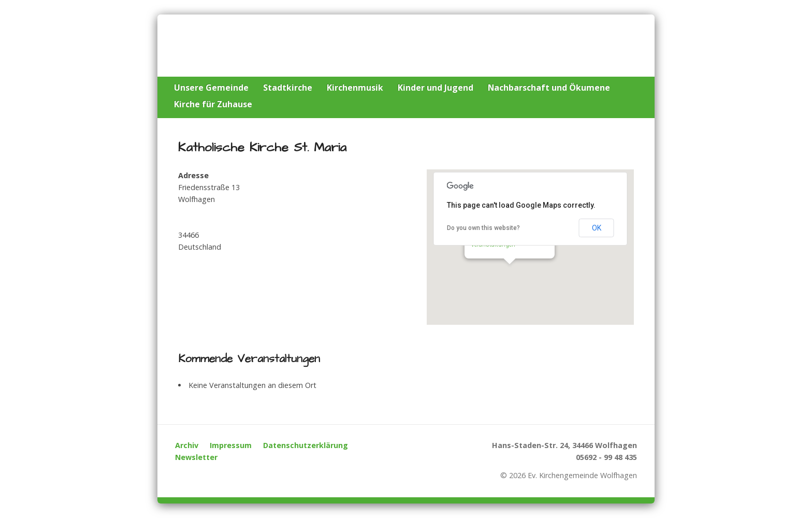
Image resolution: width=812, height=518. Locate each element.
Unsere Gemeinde (211, 88)
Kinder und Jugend (436, 88)
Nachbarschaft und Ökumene (549, 88)
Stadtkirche (288, 88)
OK (597, 228)
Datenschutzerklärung (306, 445)
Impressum (231, 445)
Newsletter (196, 457)
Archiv (187, 445)
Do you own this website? (483, 228)
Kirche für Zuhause (213, 104)
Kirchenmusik (355, 88)
